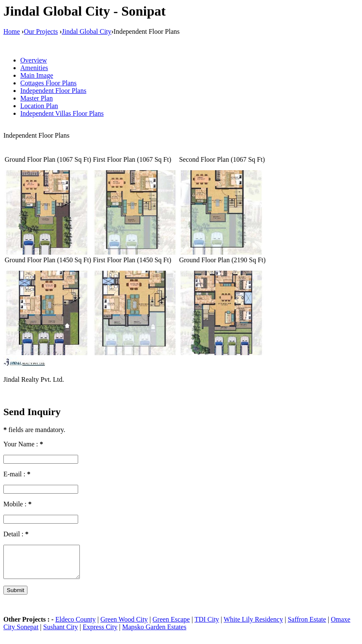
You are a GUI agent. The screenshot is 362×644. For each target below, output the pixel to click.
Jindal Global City (86, 31)
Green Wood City (124, 626)
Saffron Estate (307, 626)
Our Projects (41, 31)
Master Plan (37, 98)
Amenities (34, 68)
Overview (34, 60)
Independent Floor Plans (53, 91)
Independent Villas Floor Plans (62, 113)
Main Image (37, 75)
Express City (100, 633)
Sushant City (60, 633)
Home (12, 31)
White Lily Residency (253, 626)
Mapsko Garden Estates (154, 633)
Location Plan (39, 106)
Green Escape (171, 626)
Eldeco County (76, 626)
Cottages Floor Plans (48, 83)
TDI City (207, 626)
